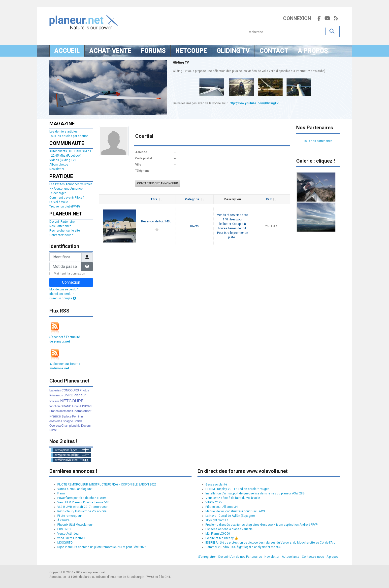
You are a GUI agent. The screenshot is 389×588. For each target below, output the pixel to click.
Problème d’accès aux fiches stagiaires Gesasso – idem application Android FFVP (261, 525)
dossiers (55, 421)
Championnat (82, 411)
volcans (54, 401)
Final (75, 406)
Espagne (67, 421)
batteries (55, 390)
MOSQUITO (65, 543)
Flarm (61, 493)
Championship (71, 426)
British (78, 421)
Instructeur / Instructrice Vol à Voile (82, 511)
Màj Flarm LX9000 (218, 534)
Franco (54, 411)
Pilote (53, 430)
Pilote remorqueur (70, 516)
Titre (156, 199)
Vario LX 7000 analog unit (75, 489)
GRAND (66, 406)
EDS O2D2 (64, 529)
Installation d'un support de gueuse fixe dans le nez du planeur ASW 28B (255, 493)
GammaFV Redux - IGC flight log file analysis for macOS (243, 547)
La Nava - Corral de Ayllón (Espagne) (230, 516)
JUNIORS (86, 406)
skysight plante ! (217, 520)
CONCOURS (70, 390)
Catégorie (194, 199)
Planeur (80, 395)
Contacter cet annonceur (158, 183)
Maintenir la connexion (69, 274)
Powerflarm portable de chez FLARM (82, 498)
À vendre (63, 520)
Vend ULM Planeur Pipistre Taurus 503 (83, 502)
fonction (55, 406)
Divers (194, 226)
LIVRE (68, 395)
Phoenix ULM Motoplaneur (75, 525)
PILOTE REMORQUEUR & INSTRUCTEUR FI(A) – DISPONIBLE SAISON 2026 (107, 484)
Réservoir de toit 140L (156, 221)
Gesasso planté (216, 484)
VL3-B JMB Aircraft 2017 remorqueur (82, 507)
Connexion (297, 18)
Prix (271, 199)
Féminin (78, 416)
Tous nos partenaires (318, 141)
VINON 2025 (214, 502)
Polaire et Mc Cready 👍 (222, 538)
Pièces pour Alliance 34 (222, 507)
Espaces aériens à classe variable (229, 529)
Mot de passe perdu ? (64, 289)
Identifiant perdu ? (61, 294)
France (55, 416)
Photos (84, 390)
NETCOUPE (72, 401)
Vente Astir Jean (69, 534)
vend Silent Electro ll (71, 538)
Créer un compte (63, 298)
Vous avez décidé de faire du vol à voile (233, 498)
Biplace (67, 416)
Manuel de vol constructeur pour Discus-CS (235, 511)
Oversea (55, 426)
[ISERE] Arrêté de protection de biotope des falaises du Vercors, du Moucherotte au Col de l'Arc (270, 543)
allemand (65, 411)
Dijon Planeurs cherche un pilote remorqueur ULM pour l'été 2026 (102, 547)
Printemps (56, 395)
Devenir (86, 426)
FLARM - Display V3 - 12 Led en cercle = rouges (237, 489)
